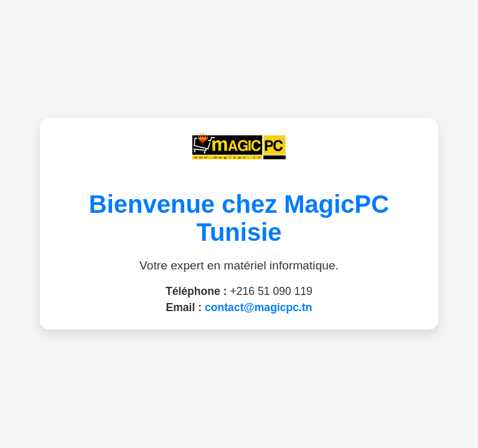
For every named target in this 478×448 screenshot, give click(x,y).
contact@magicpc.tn (259, 307)
